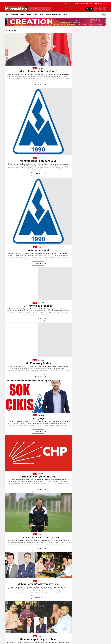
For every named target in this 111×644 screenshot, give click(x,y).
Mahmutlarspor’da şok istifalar (38, 639)
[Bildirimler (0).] (104, 9)
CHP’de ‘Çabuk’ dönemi (38, 306)
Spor (35, 158)
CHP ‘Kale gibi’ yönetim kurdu (38, 477)
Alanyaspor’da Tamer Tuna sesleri (38, 537)
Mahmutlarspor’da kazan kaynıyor (38, 584)
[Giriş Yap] (100, 9)
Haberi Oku (38, 84)
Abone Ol (89, 9)
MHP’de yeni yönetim (38, 363)
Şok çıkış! (38, 418)
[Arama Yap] (96, 9)
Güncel (35, 68)
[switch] (104, 15)
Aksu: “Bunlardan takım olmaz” (38, 71)
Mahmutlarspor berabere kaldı (38, 161)
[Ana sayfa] (7, 15)
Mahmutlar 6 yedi (38, 250)
